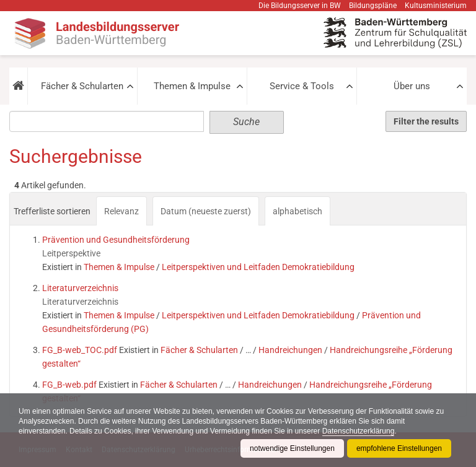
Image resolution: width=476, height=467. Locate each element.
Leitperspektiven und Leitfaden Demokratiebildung (258, 267)
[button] (18, 86)
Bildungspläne (373, 6)
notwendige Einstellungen (292, 448)
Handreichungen (290, 350)
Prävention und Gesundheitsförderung (116, 240)
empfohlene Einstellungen (399, 448)
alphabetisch (297, 211)
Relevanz (121, 211)
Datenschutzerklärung (359, 431)
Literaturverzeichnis (80, 288)
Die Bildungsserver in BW (300, 6)
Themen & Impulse (192, 86)
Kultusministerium (436, 6)
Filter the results (426, 121)
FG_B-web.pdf (69, 385)
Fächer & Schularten (82, 86)
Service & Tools (302, 86)
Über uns (412, 86)
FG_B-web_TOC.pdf (80, 350)
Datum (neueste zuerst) (206, 211)
